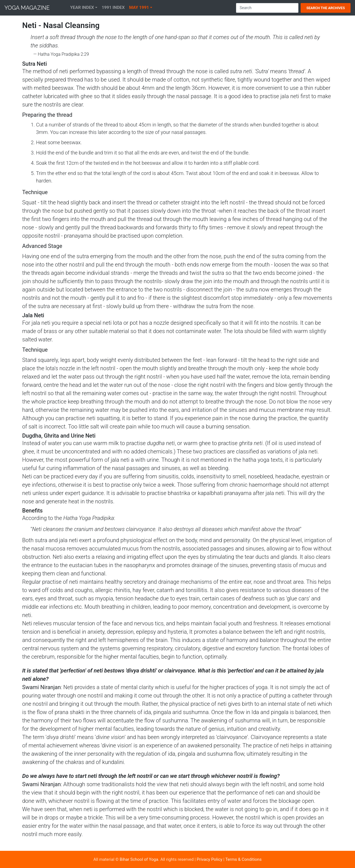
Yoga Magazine (27, 8)
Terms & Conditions (243, 859)
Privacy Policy (209, 859)
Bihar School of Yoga (139, 859)
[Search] (267, 8)
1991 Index (113, 7)
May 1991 (139, 7)
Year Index (82, 7)
